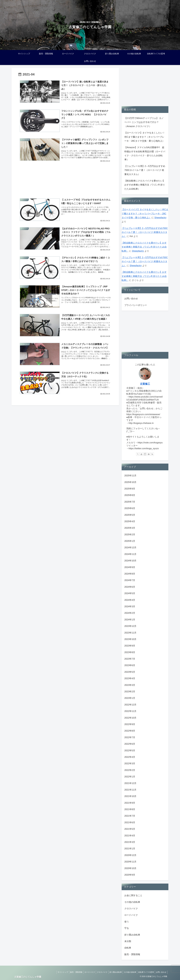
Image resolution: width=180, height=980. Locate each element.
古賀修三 (145, 384)
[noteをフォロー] (145, 454)
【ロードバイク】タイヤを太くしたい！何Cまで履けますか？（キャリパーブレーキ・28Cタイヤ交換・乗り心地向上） (145, 137)
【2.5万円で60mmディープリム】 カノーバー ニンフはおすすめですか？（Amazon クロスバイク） (144, 122)
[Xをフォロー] (138, 454)
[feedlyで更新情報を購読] (149, 454)
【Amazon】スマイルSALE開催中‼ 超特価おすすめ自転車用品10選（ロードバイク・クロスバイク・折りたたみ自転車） (145, 153)
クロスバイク (100, 972)
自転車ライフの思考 (145, 972)
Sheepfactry (160, 218)
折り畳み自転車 (114, 972)
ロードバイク (86, 972)
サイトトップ (58, 972)
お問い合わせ (131, 299)
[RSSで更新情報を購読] (152, 454)
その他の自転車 (128, 972)
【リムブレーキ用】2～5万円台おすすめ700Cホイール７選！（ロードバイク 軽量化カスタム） (145, 170)
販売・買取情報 (72, 972)
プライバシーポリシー (136, 305)
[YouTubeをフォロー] (141, 454)
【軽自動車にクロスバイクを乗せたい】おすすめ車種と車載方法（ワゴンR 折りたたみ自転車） (145, 185)
